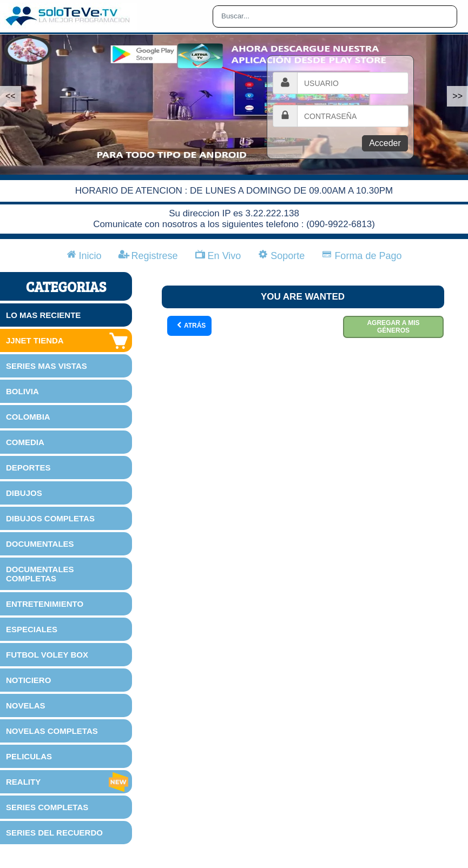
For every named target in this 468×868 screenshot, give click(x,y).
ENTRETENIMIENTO (45, 604)
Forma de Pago (362, 256)
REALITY (68, 782)
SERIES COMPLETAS (47, 807)
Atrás (191, 326)
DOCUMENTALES (40, 544)
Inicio (84, 256)
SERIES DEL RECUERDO (54, 833)
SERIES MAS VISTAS (47, 366)
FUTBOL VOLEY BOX (47, 655)
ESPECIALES (32, 629)
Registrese (149, 256)
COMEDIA (25, 442)
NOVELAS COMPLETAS (52, 731)
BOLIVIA (22, 391)
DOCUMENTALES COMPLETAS (40, 574)
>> (457, 96)
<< (11, 96)
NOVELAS (26, 705)
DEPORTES (28, 468)
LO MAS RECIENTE (43, 315)
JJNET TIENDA (68, 341)
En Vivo (218, 256)
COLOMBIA (28, 417)
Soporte (281, 256)
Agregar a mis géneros (393, 327)
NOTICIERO (28, 680)
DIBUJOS (24, 493)
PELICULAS (29, 756)
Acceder (385, 143)
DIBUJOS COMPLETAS (50, 518)
